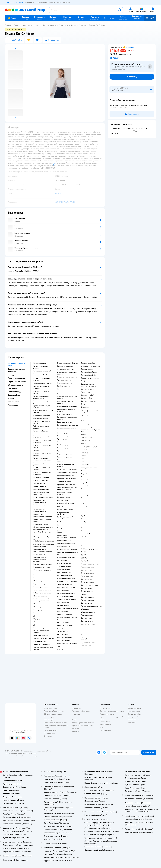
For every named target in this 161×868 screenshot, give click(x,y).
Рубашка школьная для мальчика (42, 407)
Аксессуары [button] (13, 405)
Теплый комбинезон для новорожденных (42, 533)
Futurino (84, 492)
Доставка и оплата (50, 708)
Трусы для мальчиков (89, 582)
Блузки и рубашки (68, 25)
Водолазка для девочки (66, 476)
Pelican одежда (86, 495)
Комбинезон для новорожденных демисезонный (40, 559)
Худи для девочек (64, 451)
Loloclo (84, 501)
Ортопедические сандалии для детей (91, 411)
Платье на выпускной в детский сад (42, 493)
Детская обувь (63, 611)
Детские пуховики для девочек (66, 402)
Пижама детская (87, 576)
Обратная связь (49, 733)
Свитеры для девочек (65, 394)
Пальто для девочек (64, 414)
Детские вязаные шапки (90, 629)
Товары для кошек (135, 708)
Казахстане (26, 756)
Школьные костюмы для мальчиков (42, 442)
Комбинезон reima (64, 522)
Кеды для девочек (64, 497)
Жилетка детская (63, 569)
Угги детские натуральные (90, 366)
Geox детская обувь (88, 363)
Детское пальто (63, 590)
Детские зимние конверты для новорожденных (43, 528)
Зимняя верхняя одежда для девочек (67, 418)
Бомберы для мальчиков (42, 610)
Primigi (84, 381)
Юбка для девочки (40, 642)
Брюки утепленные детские (68, 608)
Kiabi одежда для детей (89, 549)
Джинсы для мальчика (41, 625)
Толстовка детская (64, 566)
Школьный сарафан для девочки (42, 464)
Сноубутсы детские (65, 615)
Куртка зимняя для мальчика (44, 584)
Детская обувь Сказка (89, 372)
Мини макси (85, 531)
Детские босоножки (88, 401)
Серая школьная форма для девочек (43, 412)
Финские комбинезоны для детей (67, 553)
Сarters (84, 504)
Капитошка (85, 546)
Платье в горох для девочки (67, 470)
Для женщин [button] (13, 388)
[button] (150, 18)
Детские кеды (86, 441)
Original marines (87, 483)
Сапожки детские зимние (90, 378)
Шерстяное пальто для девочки (66, 466)
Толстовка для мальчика (42, 590)
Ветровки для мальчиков (43, 575)
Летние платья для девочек (67, 442)
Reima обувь (85, 392)
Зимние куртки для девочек (67, 425)
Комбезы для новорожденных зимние (43, 516)
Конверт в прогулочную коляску (42, 520)
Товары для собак (134, 714)
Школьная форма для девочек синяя (41, 397)
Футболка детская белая (66, 593)
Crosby (84, 522)
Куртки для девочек (64, 457)
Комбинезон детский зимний (65, 518)
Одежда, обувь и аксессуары (26, 25)
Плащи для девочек (64, 563)
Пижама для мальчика (41, 607)
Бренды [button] (11, 398)
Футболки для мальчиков (43, 581)
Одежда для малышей (41, 489)
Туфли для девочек (64, 482)
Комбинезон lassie (64, 541)
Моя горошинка (39, 554)
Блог (102, 727)
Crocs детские (62, 634)
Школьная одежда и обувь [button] (16, 364)
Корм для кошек (134, 711)
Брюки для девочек (64, 439)
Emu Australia (86, 534)
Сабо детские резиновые (90, 427)
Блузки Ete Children (98, 25)
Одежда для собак (135, 720)
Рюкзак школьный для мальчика (41, 387)
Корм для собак (134, 717)
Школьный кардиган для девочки (42, 446)
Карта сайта (48, 736)
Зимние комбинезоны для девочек (43, 649)
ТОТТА (84, 555)
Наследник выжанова (89, 468)
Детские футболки (64, 547)
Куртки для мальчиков (42, 567)
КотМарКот (85, 561)
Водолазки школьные (41, 477)
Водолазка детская (64, 572)
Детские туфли (63, 500)
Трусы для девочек (88, 573)
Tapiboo (60, 646)
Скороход (85, 407)
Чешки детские (63, 631)
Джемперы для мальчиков (43, 616)
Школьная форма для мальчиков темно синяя (42, 459)
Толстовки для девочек (42, 645)
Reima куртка (62, 560)
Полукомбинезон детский (67, 550)
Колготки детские (87, 567)
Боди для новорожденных (43, 497)
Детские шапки (87, 603)
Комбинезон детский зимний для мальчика (41, 600)
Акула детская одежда (89, 447)
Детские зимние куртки (66, 587)
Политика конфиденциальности (56, 723)
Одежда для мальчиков (42, 619)
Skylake (36, 450)
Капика (84, 471)
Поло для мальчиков (41, 596)
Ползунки (61, 528)
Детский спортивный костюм (65, 532)
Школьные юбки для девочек (41, 392)
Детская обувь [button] (14, 395)
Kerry (83, 477)
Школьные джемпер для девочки (42, 454)
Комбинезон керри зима (66, 578)
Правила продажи (50, 717)
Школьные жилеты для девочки (42, 469)
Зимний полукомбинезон (67, 599)
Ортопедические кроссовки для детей (89, 385)
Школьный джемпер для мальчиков (42, 473)
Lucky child (85, 543)
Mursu (83, 435)
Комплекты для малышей (43, 564)
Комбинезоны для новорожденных (40, 506)
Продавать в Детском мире (54, 711)
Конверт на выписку (41, 486)
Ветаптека (132, 723)
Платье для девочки (41, 636)
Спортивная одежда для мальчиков (42, 571)
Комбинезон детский (65, 509)
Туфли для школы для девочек (41, 427)
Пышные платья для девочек (68, 377)
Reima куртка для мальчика (43, 628)
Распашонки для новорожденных (40, 501)
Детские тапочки (64, 640)
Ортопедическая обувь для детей (67, 618)
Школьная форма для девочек (41, 367)
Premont (84, 525)
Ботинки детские (87, 424)
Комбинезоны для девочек (67, 406)
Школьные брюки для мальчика (41, 380)
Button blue (85, 480)
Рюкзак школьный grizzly (43, 371)
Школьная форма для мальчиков (41, 375)
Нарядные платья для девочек (41, 632)
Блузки (83, 25)
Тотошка (84, 498)
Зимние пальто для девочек (44, 639)
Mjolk (83, 516)
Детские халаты (87, 579)
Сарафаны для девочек (42, 415)
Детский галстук (87, 621)
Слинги (60, 506)
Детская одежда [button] (15, 392)
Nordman (61, 628)
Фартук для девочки (41, 418)
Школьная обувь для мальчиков (41, 432)
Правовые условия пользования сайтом (36, 751)
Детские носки (87, 570)
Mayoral (84, 474)
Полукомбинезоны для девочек (66, 461)
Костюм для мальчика (41, 587)
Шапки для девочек (88, 612)
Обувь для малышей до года (44, 537)
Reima (83, 459)
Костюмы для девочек (65, 448)
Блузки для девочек (64, 454)
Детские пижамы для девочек (65, 390)
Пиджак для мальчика (65, 596)
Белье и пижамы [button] (15, 402)
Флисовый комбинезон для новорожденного (44, 546)
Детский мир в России (13, 756)
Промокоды (48, 720)
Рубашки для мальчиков (42, 593)
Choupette (85, 465)
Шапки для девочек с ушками (89, 639)
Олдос (83, 456)
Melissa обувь (86, 421)
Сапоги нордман (63, 622)
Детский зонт (86, 646)
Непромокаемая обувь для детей (91, 431)
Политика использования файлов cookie (56, 727)
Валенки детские (87, 369)
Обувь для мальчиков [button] (17, 382)
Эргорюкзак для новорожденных (40, 511)
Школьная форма (40, 363)
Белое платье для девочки (67, 436)
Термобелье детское (65, 584)
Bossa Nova (85, 507)
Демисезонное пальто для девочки (67, 373)
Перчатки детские (88, 615)
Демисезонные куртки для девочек (67, 398)
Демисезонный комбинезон (63, 513)
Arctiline (84, 552)
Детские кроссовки (65, 637)
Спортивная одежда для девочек (66, 410)
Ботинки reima (86, 398)
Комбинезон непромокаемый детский (67, 537)
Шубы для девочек (64, 386)
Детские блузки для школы (43, 384)
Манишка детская (87, 635)
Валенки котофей (87, 395)
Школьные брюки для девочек (41, 422)
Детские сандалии (88, 389)
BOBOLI (84, 558)
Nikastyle (84, 489)
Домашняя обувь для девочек (65, 493)
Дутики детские (87, 415)
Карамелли (85, 528)
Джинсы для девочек (65, 433)
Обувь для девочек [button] (16, 385)
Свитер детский (63, 605)
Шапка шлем (86, 609)
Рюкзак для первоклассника (91, 606)
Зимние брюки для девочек (67, 473)
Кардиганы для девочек (66, 366)
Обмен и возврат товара (53, 714)
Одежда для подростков (66, 544)
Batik (83, 513)
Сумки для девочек (88, 643)
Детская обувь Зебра (89, 375)
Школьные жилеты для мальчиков (42, 437)
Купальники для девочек (90, 564)
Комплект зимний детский (67, 581)
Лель (83, 510)
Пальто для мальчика (41, 604)
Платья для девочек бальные (68, 363)
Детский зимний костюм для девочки (66, 429)
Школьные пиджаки (41, 480)
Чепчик (84, 594)
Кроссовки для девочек (66, 485)
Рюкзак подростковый (89, 600)
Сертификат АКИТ (51, 730)
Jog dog (60, 649)
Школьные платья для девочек (41, 402)
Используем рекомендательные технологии (21, 753)
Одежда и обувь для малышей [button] (16, 370)
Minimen (84, 519)
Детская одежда (49, 25)
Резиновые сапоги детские (67, 643)
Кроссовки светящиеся (66, 625)
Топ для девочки (87, 591)
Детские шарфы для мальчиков (88, 625)
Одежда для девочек (65, 380)
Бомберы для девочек (65, 445)
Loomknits (85, 486)
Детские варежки (87, 597)
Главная (8, 25)
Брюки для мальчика (41, 578)
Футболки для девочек (66, 369)
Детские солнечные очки (90, 632)
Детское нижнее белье (89, 585)
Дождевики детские (65, 575)
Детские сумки (87, 618)
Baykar (83, 540)
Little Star (84, 537)
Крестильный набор (41, 524)
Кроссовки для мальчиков (67, 479)
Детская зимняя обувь (89, 418)
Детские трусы (86, 588)
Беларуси (36, 756)
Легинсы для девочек (65, 383)
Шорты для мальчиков (42, 613)
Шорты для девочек (65, 422)
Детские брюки (63, 602)
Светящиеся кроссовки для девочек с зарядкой (67, 488)
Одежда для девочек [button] (16, 378)
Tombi (83, 404)
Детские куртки (63, 525)
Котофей (84, 444)
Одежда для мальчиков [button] (17, 375)
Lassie (83, 462)
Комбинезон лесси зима (66, 557)
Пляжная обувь (86, 438)
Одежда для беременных (66, 503)
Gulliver (84, 450)
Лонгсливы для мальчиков (43, 622)
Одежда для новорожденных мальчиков (44, 541)
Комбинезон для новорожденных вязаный (43, 550)
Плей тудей (85, 453)
